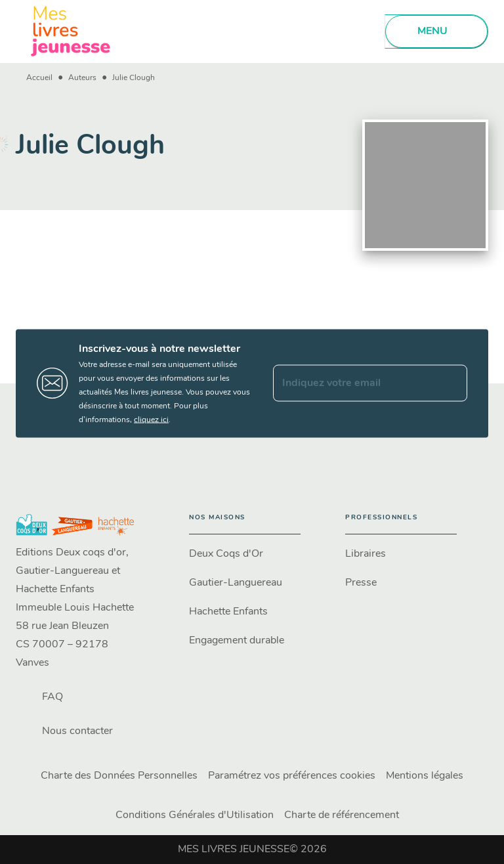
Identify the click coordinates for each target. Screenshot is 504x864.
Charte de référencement (342, 815)
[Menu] (436, 32)
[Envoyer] (451, 383)
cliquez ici (151, 420)
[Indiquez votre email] (354, 383)
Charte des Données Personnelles (119, 776)
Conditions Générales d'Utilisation (195, 815)
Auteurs (82, 78)
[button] (245, 554)
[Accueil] (71, 31)
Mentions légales (425, 776)
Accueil (39, 78)
